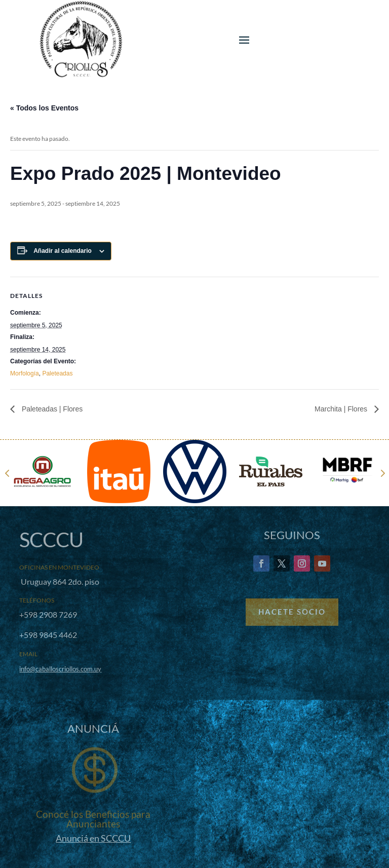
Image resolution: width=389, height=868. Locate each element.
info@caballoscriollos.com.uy (60, 669)
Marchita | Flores (342, 409)
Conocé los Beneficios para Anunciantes (93, 819)
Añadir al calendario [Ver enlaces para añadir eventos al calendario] (63, 251)
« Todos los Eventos (44, 108)
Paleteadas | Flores (51, 409)
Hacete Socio (292, 612)
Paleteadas (57, 373)
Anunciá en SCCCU (93, 838)
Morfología (25, 373)
